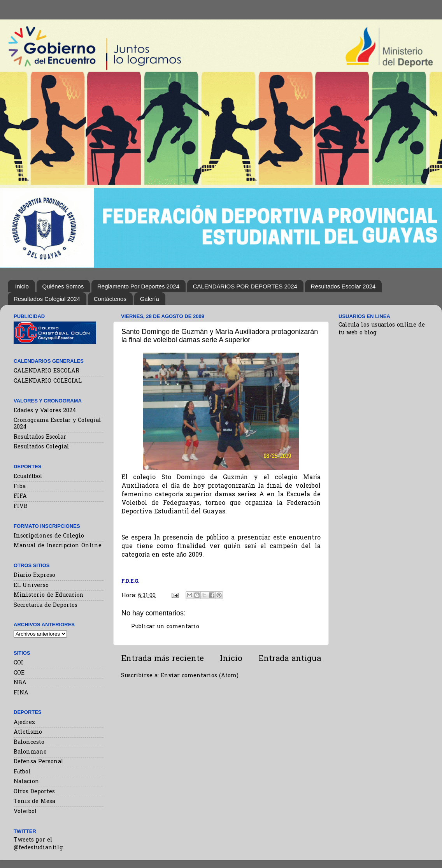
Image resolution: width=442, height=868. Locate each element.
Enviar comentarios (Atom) (200, 676)
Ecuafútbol (28, 477)
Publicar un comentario (165, 627)
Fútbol (22, 772)
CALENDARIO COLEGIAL (48, 381)
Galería (150, 299)
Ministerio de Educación (49, 595)
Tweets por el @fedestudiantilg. (39, 844)
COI (18, 663)
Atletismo (28, 732)
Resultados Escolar (40, 437)
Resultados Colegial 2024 (47, 299)
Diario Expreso (34, 575)
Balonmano (30, 752)
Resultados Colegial (41, 447)
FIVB (21, 507)
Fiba (20, 487)
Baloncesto (29, 742)
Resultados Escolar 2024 (343, 286)
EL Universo (31, 586)
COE (19, 673)
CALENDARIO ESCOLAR (46, 371)
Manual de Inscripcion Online (58, 546)
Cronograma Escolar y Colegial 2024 (57, 424)
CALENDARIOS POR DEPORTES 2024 (245, 286)
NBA (20, 683)
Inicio (22, 286)
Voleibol (25, 812)
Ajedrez (24, 723)
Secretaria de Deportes (46, 605)
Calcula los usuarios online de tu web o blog (382, 329)
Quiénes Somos (63, 286)
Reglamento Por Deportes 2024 (138, 286)
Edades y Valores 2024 (45, 411)
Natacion (26, 782)
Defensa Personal (39, 762)
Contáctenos (110, 299)
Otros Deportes (34, 792)
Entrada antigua (290, 659)
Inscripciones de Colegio (49, 536)
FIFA (20, 496)
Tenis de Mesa (34, 802)
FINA (21, 693)
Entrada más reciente (162, 659)
